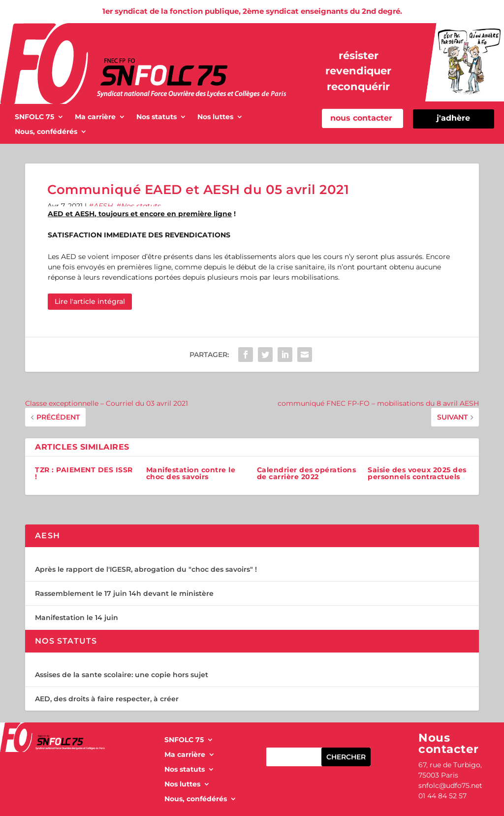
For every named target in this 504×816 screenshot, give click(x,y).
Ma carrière (95, 117)
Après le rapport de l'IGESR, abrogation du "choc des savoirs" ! (146, 569)
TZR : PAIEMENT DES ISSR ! (84, 473)
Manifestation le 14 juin (77, 618)
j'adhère (453, 118)
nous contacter (361, 118)
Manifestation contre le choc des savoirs (191, 473)
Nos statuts (157, 117)
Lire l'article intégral (90, 301)
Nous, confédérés (46, 132)
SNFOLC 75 (34, 117)
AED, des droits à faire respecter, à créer (107, 699)
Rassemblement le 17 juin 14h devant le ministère (124, 593)
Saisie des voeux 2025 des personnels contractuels (417, 473)
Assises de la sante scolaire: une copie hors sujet (122, 675)
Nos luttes (215, 117)
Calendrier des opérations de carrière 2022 (307, 473)
